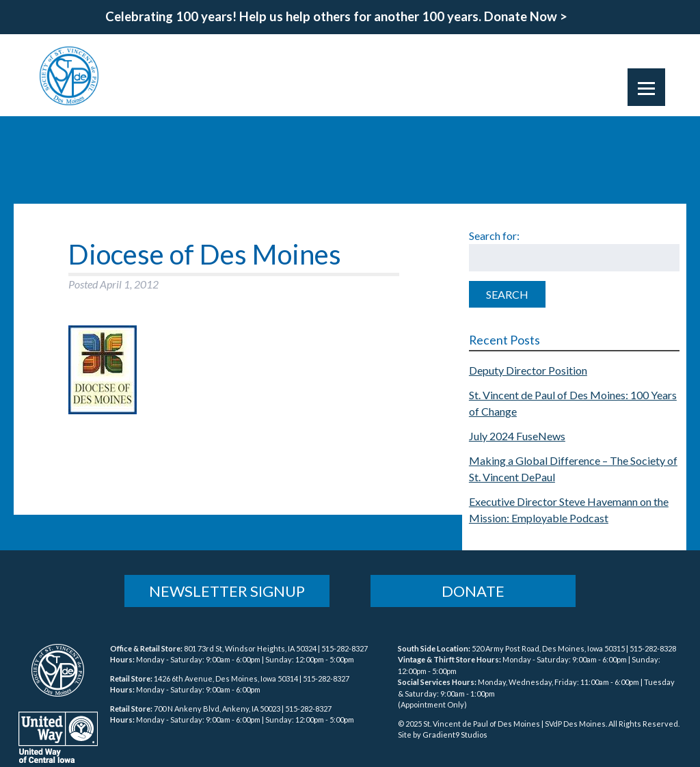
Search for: (494, 236)
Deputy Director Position (528, 370)
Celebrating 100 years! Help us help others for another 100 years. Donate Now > (336, 16)
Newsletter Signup (227, 591)
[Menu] (646, 87)
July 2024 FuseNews (517, 436)
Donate (473, 591)
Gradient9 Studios (455, 735)
